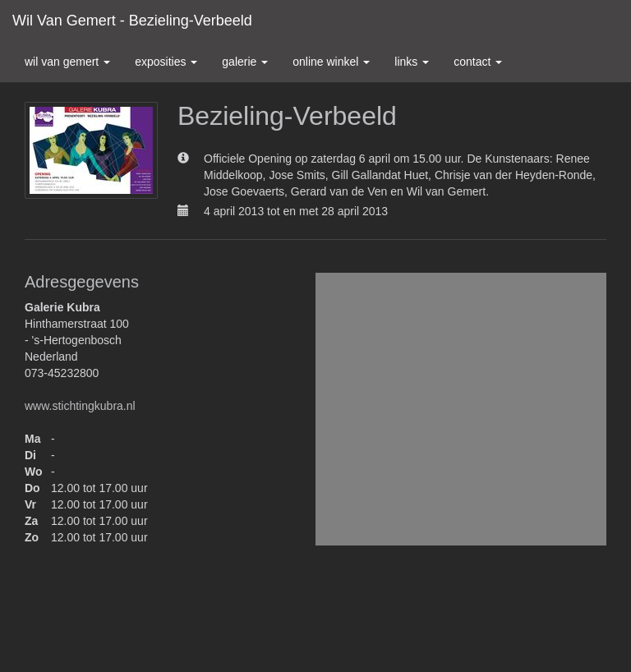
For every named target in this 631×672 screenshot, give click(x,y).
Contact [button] (478, 62)
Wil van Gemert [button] (67, 62)
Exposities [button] (166, 62)
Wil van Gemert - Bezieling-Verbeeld (132, 21)
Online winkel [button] (331, 62)
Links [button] (412, 62)
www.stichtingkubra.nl (80, 406)
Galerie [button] (245, 62)
